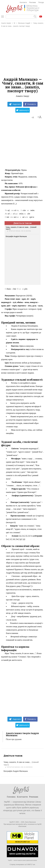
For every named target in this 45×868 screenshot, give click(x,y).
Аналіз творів (6, 23)
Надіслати (15, 104)
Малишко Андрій (24, 23)
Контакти (23, 2)
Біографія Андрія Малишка (16, 236)
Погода (41, 2)
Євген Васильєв (30, 822)
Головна (11, 797)
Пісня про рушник (14, 739)
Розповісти (30, 104)
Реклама (33, 2)
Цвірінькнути (23, 110)
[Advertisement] (22, 52)
